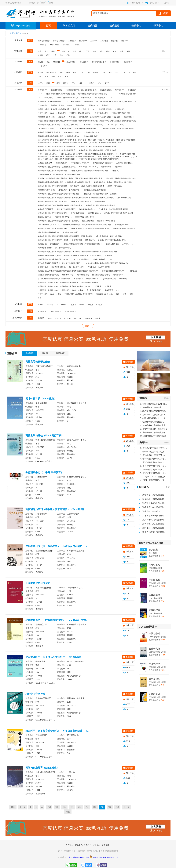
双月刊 (66, 83)
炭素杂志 (153, 550)
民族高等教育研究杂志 (38, 362)
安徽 (68, 73)
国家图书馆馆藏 (106, 90)
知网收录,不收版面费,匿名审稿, (49, 132)
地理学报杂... (155, 565)
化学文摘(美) (48, 98)
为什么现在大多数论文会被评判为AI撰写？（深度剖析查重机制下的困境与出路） (154, 433)
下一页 (126, 807)
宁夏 (46, 76)
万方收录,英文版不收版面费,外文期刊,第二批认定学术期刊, (59, 263)
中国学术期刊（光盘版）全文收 (50, 294)
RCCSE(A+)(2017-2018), (46, 190)
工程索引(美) (43, 105)
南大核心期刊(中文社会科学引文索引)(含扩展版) (114, 102)
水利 (61, 55)
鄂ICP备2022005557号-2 (79, 857)
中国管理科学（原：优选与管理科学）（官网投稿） (54, 657)
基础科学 (94, 41)
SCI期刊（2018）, (94, 213)
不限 (30, 40)
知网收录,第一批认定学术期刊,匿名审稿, (53, 229)
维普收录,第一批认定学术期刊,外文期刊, (53, 213)
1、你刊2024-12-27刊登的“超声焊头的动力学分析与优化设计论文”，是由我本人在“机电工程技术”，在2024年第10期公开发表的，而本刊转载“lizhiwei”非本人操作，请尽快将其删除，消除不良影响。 (154, 477)
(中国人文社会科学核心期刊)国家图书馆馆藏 (54, 279)
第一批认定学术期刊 (94, 290)
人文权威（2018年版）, (71, 232)
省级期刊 (56, 62)
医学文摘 (76, 109)
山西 (40, 76)
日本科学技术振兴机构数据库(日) (50, 102)
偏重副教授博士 (88, 221)
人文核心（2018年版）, (63, 217)
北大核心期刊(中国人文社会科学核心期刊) (81, 90)
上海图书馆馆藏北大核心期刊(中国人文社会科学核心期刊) (59, 175)
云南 (135, 73)
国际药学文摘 (94, 105)
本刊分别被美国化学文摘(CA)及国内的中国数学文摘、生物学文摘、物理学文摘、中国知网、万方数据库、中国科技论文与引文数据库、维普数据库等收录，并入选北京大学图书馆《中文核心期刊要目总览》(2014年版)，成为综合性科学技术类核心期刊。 (88, 141)
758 (80, 807)
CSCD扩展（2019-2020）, (89, 167)
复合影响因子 (43, 311)
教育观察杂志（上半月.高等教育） (44, 472)
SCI (94, 109)
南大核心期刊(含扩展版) (128, 94)
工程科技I (77, 45)
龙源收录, (119, 167)
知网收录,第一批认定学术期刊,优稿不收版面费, (100, 194)
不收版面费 (109, 290)
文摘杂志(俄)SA (61, 163)
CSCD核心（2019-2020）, (47, 129)
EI (136, 102)
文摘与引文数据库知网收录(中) (113, 271)
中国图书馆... (155, 580)
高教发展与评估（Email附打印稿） (45, 436)
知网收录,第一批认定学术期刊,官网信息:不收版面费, (98, 146)
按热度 (45, 353)
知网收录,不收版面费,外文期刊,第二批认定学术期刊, (57, 209)
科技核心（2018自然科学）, (94, 125)
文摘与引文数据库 (57, 105)
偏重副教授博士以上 (122, 225)
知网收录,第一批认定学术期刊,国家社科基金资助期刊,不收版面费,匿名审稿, (65, 236)
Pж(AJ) (70, 105)
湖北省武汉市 (51, 73)
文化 (46, 51)
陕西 (61, 73)
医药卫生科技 (55, 45)
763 (117, 807)
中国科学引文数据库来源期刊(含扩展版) (60, 94)
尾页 (68, 812)
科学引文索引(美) (105, 109)
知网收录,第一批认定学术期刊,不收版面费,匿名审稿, (57, 167)
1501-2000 (88, 318)
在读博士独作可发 (112, 244)
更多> (167, 398)
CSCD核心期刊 (115, 62)
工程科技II (72, 41)
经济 (40, 51)
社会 (108, 51)
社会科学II (83, 41)
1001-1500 (78, 318)
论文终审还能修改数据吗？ (153, 422)
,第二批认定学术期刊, (63, 248)
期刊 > (19, 33)
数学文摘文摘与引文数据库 (103, 163)
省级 (48, 62)
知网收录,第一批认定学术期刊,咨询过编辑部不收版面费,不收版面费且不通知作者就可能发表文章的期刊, (76, 198)
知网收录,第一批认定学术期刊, (49, 125)
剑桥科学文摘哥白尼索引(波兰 (124, 229)
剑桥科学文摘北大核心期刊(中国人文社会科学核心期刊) (58, 136)
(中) (118, 290)
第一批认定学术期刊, (77, 267)
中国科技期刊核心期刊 (90, 282)
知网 (118, 294)
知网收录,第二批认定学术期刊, (95, 190)
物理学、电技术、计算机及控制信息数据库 (54, 109)
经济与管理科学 (44, 41)
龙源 (131, 294)
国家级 (40, 62)
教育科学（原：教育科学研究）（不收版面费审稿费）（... (57, 731)
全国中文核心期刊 (101, 113)
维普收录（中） (68, 275)
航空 (48, 55)
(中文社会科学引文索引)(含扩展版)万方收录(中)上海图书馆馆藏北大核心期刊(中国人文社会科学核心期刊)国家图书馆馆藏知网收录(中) (87, 121)
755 (57, 807)
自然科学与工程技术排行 (151, 543)
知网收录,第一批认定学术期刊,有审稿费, (53, 171)
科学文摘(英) (76, 102)
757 (72, 807)
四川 (53, 76)
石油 (68, 55)
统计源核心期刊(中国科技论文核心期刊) (93, 94)
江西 (60, 76)
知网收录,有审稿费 (45, 248)
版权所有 (97, 845)
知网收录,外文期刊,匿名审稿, (81, 202)
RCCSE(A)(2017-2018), (116, 125)
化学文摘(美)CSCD (77, 213)
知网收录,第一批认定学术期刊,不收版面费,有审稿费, (98, 150)
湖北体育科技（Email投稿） (41, 399)
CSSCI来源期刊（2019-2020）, (49, 225)
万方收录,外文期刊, (124, 198)
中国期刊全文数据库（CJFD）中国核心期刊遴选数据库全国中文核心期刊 (65, 286)
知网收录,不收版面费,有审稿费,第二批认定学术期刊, (83, 255)
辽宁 (124, 73)
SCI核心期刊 (43, 66)
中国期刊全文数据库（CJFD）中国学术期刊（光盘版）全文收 (61, 290)
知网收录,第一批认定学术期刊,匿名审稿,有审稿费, (78, 129)
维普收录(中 (124, 279)
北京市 (40, 73)
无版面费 (41, 318)
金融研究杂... (155, 679)
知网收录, (115, 171)
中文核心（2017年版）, (72, 125)
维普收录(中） (106, 167)
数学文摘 (86, 109)
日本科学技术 (43, 267)
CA (39, 98)
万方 (40, 298)
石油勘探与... (155, 610)
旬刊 (80, 83)
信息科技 (115, 41)
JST (112, 98)
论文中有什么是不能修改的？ (154, 429)
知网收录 (109, 255)
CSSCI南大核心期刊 (99, 62)
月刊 (73, 83)
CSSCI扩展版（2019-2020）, (85, 217)
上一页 (22, 807)
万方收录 (125, 244)
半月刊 (40, 83)
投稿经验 (114, 26)
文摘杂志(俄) (80, 105)
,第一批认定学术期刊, (81, 259)
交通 (55, 55)
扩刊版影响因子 (70, 311)
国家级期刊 (84, 62)
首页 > (13, 33)
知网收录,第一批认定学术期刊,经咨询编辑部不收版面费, (100, 117)
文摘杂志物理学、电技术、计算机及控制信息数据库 (113, 182)
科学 (94, 51)
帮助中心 (158, 26)
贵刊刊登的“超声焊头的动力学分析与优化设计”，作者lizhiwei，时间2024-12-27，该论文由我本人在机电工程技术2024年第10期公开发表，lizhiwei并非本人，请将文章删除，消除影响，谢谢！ (154, 459)
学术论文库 (69, 26)
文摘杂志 (105, 105)
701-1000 (67, 318)
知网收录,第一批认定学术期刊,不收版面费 (53, 240)
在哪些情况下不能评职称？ (153, 436)
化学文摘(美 (42, 244)
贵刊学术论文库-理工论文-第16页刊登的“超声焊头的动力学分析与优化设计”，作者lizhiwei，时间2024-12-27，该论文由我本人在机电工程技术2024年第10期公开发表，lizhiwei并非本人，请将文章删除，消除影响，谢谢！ (154, 448)
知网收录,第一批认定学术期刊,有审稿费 (52, 186)
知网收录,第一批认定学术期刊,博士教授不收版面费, (89, 171)
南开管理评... (155, 664)
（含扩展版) (132, 271)
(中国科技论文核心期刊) (101, 275)
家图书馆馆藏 (77, 240)
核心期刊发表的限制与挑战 (153, 411)
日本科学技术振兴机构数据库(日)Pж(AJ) (121, 178)
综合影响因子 (56, 311)
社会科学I (125, 41)
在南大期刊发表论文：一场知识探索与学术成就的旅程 (154, 418)
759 (87, 807)
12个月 (90, 305)
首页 (48, 26)
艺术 (74, 51)
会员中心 (136, 26)
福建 (75, 73)
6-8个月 (99, 305)
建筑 (53, 51)
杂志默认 (29, 353)
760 (95, 807)
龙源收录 (98, 286)
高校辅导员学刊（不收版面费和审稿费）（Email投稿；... (57, 509)
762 (110, 807)
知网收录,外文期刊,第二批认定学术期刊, (53, 202)
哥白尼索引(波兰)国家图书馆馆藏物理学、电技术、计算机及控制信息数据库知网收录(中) (70, 178)
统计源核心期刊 (83, 275)
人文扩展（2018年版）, (125, 163)
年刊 (99, 83)
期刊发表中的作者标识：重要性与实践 (154, 415)
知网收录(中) (120, 90)
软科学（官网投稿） (37, 694)
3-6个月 (64, 305)
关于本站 (70, 845)
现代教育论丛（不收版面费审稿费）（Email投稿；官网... (57, 620)
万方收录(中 (78, 279)
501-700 (58, 318)
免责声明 (106, 845)
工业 (88, 51)
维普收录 (108, 286)
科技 (81, 51)
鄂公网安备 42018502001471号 (105, 857)
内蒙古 (96, 73)
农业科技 (66, 45)
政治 (115, 51)
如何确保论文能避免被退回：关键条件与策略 (154, 425)
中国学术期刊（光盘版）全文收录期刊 (52, 113)
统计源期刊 (128, 62)
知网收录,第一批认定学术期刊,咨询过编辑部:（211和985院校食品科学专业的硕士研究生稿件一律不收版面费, (78, 252)
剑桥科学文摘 (86, 98)
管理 (121, 51)
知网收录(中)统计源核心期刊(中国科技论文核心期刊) (83, 244)
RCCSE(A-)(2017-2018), (72, 132)
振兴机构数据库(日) (58, 267)
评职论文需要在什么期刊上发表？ (154, 404)
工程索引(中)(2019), (115, 186)
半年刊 (92, 83)
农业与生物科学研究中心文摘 (67, 98)
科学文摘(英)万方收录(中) (80, 163)
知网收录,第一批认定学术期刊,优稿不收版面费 (87, 186)
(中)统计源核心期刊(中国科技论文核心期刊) (54, 259)
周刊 (48, 83)
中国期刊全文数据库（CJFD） (80, 113)
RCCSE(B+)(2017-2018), (46, 117)
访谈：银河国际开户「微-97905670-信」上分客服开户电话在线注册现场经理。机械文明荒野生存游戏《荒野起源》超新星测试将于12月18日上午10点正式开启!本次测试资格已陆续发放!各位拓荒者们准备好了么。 (154, 480)
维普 (124, 294)
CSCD (40, 94)
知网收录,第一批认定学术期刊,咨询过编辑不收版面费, (90, 229)
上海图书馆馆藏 (57, 90)
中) (111, 259)
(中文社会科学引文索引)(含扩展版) (109, 236)
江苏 (103, 73)
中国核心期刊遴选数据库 (121, 113)
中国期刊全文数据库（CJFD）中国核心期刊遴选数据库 (58, 282)
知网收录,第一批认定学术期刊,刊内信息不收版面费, (57, 150)
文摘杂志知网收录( (99, 259)
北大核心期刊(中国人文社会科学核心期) (119, 213)
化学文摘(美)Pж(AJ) (91, 132)
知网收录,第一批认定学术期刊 (69, 190)
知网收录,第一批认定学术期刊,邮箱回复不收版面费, (57, 146)
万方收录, (72, 117)
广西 (88, 73)
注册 (51, 3)
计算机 (40, 55)
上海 (82, 73)
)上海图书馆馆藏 (92, 279)
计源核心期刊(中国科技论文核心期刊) (112, 240)
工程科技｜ (42, 45)
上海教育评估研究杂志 (38, 583)
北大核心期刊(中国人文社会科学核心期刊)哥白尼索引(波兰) (106, 263)
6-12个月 (50, 305)
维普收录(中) (132, 90)
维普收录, (62, 117)
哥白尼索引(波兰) (101, 98)
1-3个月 (41, 305)
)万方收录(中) (55, 244)
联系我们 (88, 845)
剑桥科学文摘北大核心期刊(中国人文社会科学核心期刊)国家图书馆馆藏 (64, 182)
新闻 (101, 51)
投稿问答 (92, 26)
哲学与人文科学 (59, 41)
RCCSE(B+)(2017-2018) (104, 294)
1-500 (50, 318)
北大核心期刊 (71, 62)
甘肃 (67, 76)
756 (64, 807)
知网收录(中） (100, 202)
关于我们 (167, 3)
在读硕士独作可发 (45, 217)
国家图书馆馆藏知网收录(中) (48, 275)
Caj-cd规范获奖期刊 (109, 279)
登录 (43, 3)
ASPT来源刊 (88, 102)
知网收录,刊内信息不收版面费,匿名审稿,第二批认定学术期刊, (60, 205)
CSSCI (113, 94)
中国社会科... (155, 634)
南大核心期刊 (129, 117)
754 (49, 807)
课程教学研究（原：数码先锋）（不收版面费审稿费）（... (57, 546)
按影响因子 (61, 353)
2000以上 (98, 318)
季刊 (58, 83)
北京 (117, 73)
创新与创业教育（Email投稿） (42, 768)
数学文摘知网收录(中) (87, 209)
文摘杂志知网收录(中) (90, 136)
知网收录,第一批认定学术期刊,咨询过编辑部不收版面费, (58, 221)
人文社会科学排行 (148, 627)
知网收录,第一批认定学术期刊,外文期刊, (101, 205)
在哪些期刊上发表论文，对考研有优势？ (154, 407)
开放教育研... (155, 694)
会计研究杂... (155, 649)
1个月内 (73, 305)
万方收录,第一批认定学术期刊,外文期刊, (113, 209)
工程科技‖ (104, 41)
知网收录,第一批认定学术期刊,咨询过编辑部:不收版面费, (59, 194)
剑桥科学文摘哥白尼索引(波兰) (49, 255)
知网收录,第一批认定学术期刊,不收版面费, (118, 129)
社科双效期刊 (120, 109)
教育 (63, 51)
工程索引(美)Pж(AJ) (45, 163)
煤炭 (128, 51)
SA (67, 102)
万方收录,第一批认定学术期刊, (99, 267)
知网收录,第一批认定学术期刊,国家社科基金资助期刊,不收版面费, (87, 225)
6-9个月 (82, 305)
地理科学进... (155, 595)
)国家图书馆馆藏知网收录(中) (49, 232)
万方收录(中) (43, 90)
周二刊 (107, 83)
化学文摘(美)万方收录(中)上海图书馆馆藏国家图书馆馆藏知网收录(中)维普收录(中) (68, 271)
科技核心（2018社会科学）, (107, 221)
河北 (110, 73)
